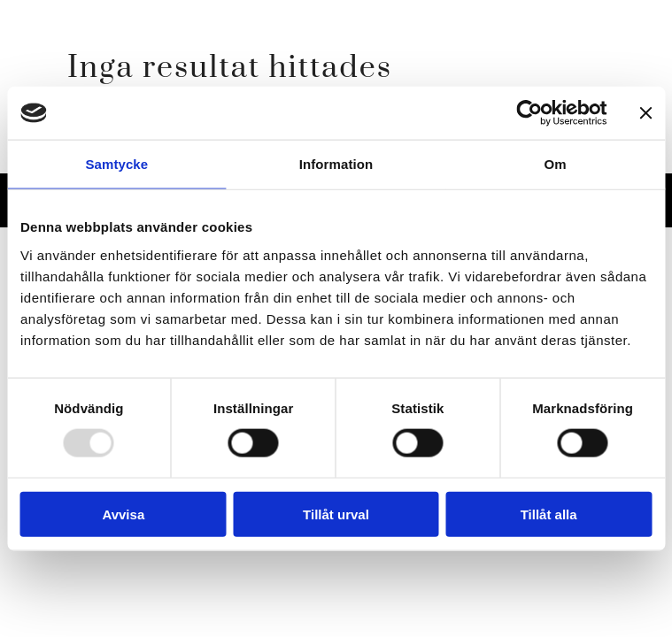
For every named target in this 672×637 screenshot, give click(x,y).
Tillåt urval (336, 514)
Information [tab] (336, 164)
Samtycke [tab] (116, 164)
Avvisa (123, 514)
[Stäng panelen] (645, 113)
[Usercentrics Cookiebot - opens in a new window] (529, 113)
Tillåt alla (549, 514)
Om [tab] (556, 164)
